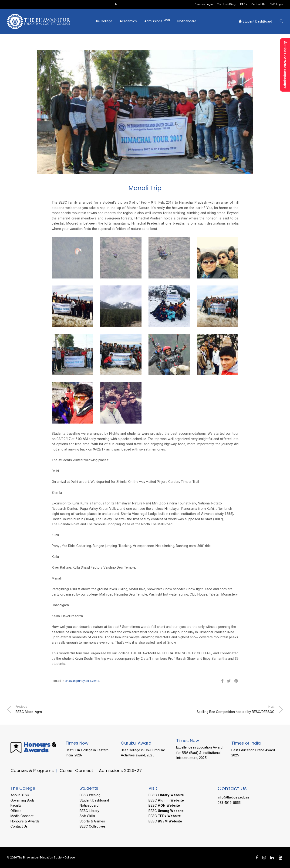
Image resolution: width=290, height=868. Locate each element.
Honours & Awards (25, 821)
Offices (16, 811)
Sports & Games (92, 821)
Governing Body (22, 800)
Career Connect (77, 770)
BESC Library (89, 811)
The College (103, 22)
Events (95, 681)
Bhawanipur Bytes (77, 681)
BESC (166, 795)
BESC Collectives (93, 826)
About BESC (20, 795)
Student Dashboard (94, 800)
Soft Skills (87, 816)
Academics (128, 22)
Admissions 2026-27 (120, 770)
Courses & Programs (32, 770)
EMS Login (276, 4)
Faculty (16, 805)
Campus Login (204, 4)
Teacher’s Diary (226, 4)
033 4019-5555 (229, 803)
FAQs (244, 4)
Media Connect (22, 816)
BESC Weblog (90, 795)
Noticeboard (187, 22)
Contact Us (258, 4)
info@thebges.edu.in (233, 797)
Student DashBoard (255, 22)
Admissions (157, 21)
